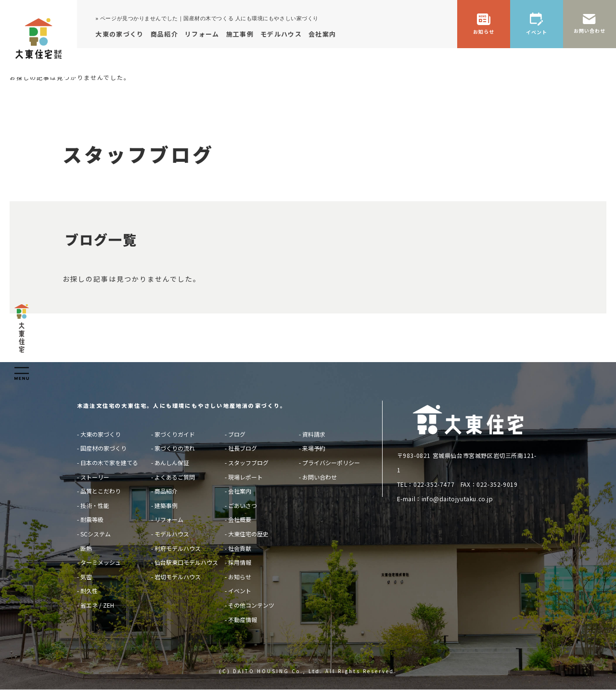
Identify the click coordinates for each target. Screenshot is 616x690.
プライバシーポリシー (331, 462)
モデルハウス (172, 534)
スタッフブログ (248, 462)
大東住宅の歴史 (248, 534)
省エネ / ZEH (97, 605)
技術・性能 (95, 505)
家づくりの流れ (175, 448)
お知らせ (240, 577)
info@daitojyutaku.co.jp (457, 499)
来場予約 (314, 448)
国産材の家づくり (103, 448)
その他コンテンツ (251, 605)
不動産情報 (243, 619)
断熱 (86, 548)
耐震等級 (92, 519)
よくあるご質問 (175, 477)
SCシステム (96, 534)
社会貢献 (240, 548)
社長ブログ (243, 448)
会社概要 (240, 519)
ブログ (237, 434)
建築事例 (166, 505)
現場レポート (245, 477)
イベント (240, 591)
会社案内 (240, 491)
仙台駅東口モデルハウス (186, 562)
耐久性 (89, 591)
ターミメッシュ (101, 562)
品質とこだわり (101, 491)
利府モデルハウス (178, 548)
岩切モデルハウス (178, 577)
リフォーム (169, 519)
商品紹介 (166, 491)
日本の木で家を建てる (109, 462)
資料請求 (314, 434)
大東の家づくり (101, 434)
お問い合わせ (320, 477)
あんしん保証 (172, 462)
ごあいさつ (243, 505)
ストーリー (95, 477)
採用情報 (240, 562)
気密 (86, 577)
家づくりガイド (175, 434)
